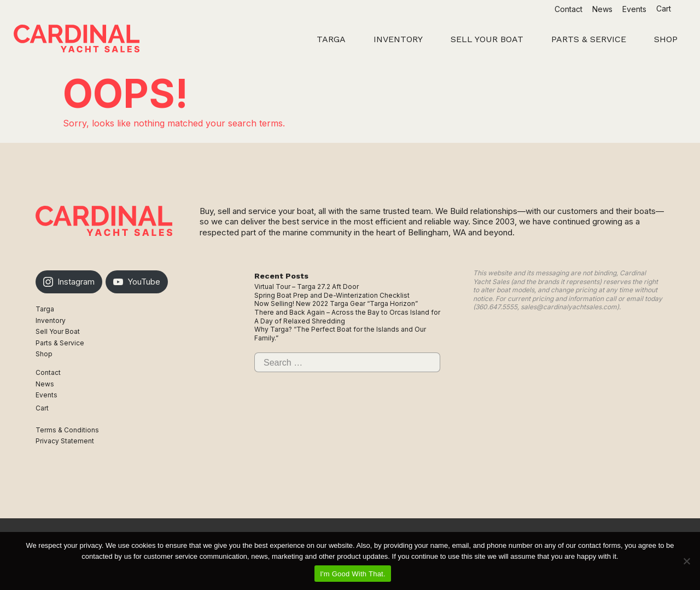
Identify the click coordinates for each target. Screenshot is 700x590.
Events (634, 9)
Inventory (51, 320)
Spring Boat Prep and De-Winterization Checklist (332, 295)
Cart (665, 8)
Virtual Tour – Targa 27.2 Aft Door (307, 287)
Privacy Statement (65, 441)
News (602, 9)
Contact (568, 9)
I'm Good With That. (353, 574)
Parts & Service (60, 343)
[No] (686, 561)
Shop (44, 354)
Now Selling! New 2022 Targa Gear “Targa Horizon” (336, 303)
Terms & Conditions (67, 430)
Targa (45, 309)
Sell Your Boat (58, 331)
